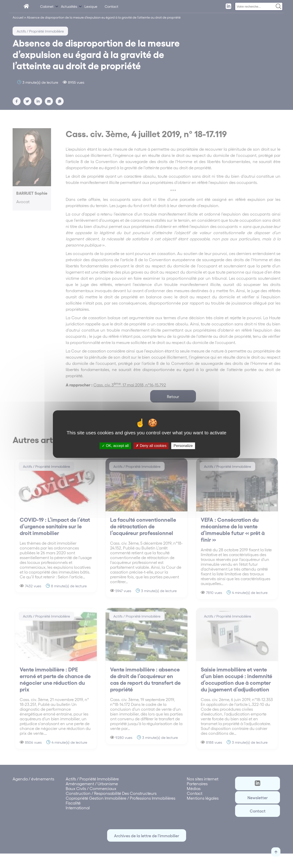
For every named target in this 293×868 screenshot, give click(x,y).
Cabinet (47, 6)
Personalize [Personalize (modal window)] (183, 446)
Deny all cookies (151, 446)
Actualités (69, 6)
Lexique (91, 6)
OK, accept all (115, 446)
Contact (111, 6)
